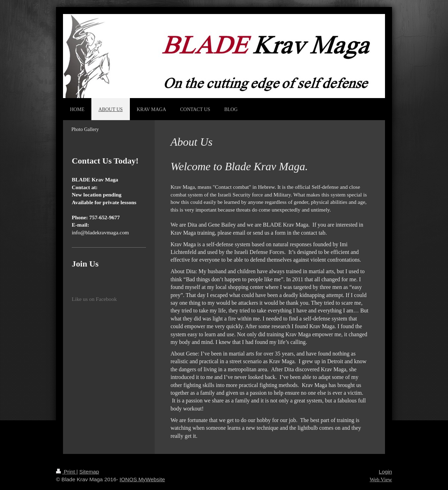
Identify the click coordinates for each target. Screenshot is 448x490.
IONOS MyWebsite (142, 479)
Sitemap (89, 472)
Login (385, 472)
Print (66, 472)
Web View (381, 479)
